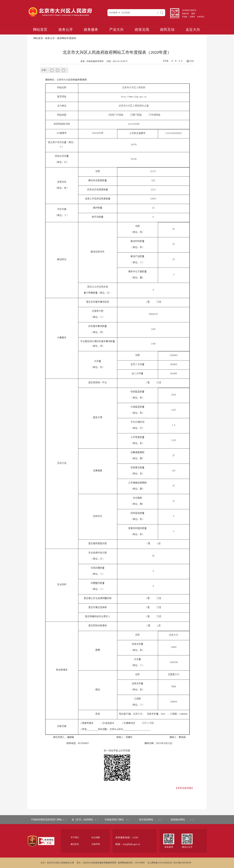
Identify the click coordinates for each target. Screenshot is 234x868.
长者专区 (201, 17)
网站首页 (40, 30)
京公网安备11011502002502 (160, 863)
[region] (32, 841)
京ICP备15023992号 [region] (182, 863)
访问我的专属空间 (189, 10)
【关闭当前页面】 (184, 788)
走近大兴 (193, 30)
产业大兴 (116, 30)
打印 (190, 61)
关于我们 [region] (75, 837)
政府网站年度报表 (67, 38)
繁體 (193, 14)
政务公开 (66, 30)
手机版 (185, 17)
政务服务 (91, 30)
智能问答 (185, 14)
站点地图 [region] (96, 837)
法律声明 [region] (96, 844)
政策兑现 (142, 30)
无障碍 (192, 17)
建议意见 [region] (75, 844)
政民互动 (167, 30)
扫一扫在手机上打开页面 (117, 751)
